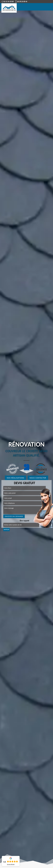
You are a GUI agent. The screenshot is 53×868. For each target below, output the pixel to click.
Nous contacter (38, 478)
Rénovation (26, 444)
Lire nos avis (11, 864)
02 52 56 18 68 (8, 1)
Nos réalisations (15, 478)
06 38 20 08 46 (21, 1)
